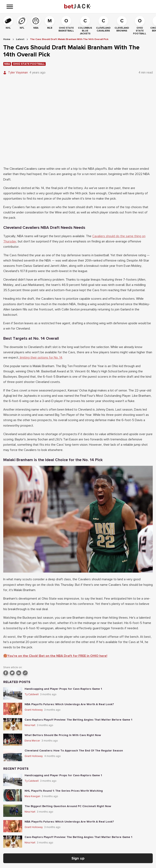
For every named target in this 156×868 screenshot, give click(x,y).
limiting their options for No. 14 (41, 358)
